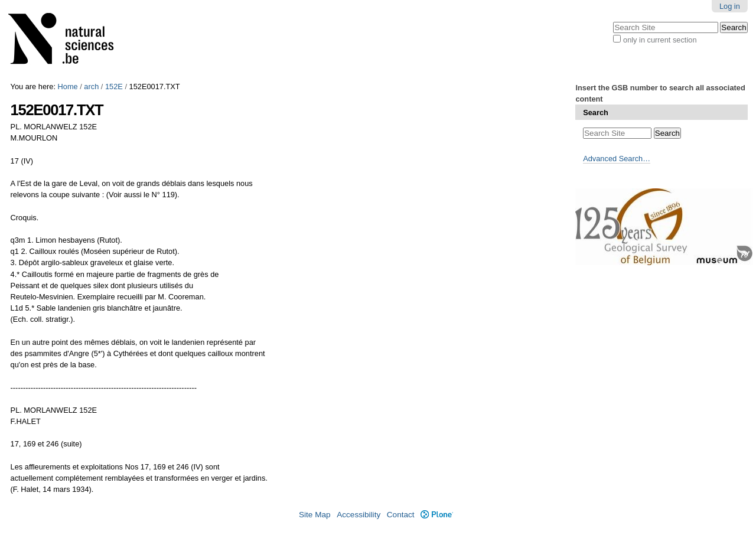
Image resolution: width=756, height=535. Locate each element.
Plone (437, 515)
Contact (401, 515)
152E (114, 87)
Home (68, 87)
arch (91, 87)
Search (596, 112)
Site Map (315, 515)
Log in (730, 6)
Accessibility (359, 515)
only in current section (660, 40)
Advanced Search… (617, 159)
